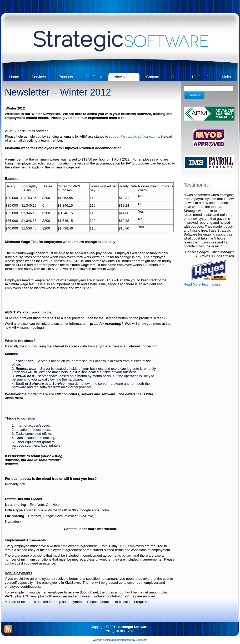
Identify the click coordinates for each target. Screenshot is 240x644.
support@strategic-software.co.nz (134, 136)
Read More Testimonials (202, 284)
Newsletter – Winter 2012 (58, 92)
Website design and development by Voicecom (120, 640)
